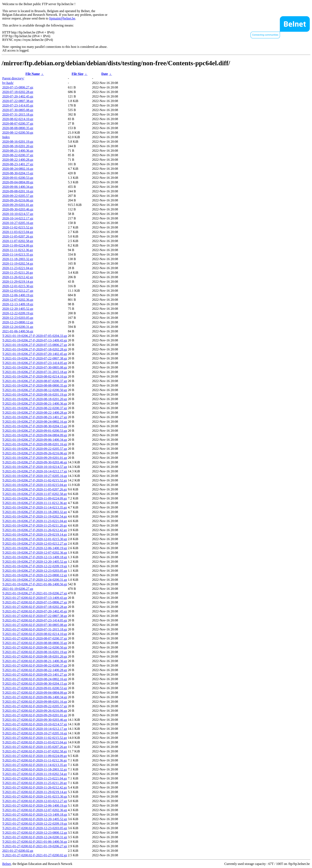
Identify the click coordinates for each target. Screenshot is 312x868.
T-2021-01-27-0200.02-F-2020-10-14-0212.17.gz (35, 729)
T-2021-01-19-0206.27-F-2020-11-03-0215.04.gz (35, 485)
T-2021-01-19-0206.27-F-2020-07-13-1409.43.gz (35, 340)
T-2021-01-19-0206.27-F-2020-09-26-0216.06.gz (35, 453)
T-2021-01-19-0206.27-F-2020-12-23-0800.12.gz (35, 575)
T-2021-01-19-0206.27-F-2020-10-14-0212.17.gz (35, 471)
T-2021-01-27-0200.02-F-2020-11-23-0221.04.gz (35, 778)
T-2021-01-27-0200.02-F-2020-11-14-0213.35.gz (35, 765)
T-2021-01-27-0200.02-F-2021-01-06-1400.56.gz (35, 842)
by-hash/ (8, 83)
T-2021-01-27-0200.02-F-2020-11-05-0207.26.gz (35, 747)
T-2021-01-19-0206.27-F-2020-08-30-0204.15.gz (35, 426)
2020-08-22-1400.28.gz (18, 160)
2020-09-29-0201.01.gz (18, 205)
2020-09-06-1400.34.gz (18, 187)
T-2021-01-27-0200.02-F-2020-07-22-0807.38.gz (35, 616)
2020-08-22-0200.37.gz (18, 155)
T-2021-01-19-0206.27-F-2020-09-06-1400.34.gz (35, 440)
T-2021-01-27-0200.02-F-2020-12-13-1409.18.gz (35, 815)
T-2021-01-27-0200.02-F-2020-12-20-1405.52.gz (35, 819)
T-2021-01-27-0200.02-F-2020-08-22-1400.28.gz (35, 670)
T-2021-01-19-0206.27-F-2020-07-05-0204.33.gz (35, 336)
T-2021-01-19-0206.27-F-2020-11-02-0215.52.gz (35, 480)
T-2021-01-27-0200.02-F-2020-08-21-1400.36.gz (35, 661)
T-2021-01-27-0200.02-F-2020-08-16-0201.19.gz (35, 652)
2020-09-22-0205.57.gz (18, 196)
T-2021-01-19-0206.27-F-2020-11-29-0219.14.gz (35, 534)
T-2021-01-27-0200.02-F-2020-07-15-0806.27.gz (35, 602)
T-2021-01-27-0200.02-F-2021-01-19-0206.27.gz (35, 846)
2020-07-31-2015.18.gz (18, 114)
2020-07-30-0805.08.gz (18, 110)
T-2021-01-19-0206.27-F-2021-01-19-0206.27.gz (35, 593)
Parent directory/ (13, 78)
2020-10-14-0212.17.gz (18, 218)
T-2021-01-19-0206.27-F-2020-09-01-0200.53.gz (35, 431)
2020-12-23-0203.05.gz (18, 318)
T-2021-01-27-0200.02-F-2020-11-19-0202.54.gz (35, 774)
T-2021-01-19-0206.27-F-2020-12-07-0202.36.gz (35, 553)
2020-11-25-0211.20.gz (18, 273)
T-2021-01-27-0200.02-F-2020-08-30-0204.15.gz (35, 684)
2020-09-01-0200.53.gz (18, 178)
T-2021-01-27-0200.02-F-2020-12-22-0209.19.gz (35, 824)
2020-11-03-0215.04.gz (18, 232)
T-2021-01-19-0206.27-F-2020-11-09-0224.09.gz (35, 498)
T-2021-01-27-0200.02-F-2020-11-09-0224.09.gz (35, 756)
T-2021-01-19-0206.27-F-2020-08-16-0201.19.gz (35, 394)
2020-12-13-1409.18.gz (18, 304)
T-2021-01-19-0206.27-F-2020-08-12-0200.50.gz (35, 390)
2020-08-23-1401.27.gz (18, 164)
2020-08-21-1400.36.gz (18, 151)
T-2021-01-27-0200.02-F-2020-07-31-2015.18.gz (35, 629)
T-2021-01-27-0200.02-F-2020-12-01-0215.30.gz (35, 796)
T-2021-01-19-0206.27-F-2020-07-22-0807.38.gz (35, 358)
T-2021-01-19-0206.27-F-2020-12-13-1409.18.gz (35, 557)
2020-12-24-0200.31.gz (18, 327)
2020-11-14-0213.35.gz (18, 254)
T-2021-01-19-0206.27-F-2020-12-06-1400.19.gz (35, 548)
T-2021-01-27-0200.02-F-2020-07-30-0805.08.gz (35, 625)
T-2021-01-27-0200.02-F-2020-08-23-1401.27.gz (35, 675)
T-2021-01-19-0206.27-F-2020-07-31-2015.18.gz (35, 372)
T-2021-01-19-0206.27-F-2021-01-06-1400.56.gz (35, 584)
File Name (33, 74)
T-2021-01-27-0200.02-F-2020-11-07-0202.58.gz (35, 751)
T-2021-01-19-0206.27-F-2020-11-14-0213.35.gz (35, 507)
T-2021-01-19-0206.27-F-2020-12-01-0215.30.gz (35, 539)
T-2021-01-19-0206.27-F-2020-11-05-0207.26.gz (35, 489)
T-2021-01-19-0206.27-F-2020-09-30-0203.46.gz (35, 462)
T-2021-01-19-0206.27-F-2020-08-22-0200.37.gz (35, 408)
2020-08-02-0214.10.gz (18, 119)
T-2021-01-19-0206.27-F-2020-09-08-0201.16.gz (35, 444)
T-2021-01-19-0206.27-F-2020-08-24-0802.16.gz (35, 422)
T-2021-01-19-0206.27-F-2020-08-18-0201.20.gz (35, 399)
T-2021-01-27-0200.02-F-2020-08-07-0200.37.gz (35, 638)
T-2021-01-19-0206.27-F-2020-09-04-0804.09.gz (35, 435)
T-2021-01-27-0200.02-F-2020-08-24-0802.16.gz (35, 679)
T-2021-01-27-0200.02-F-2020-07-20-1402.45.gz (35, 611)
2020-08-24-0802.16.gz (18, 169)
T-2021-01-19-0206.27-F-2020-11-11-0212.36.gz (35, 503)
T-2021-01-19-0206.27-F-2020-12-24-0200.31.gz (35, 580)
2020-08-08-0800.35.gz (18, 128)
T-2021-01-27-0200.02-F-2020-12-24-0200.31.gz (35, 837)
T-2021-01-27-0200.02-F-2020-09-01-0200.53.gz (35, 688)
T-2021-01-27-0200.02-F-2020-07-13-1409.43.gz (35, 598)
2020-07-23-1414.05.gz (18, 105)
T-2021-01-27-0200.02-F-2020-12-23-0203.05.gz (35, 828)
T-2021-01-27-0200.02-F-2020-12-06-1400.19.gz (35, 805)
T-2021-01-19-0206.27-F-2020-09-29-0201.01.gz (35, 458)
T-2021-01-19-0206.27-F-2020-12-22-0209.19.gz (35, 566)
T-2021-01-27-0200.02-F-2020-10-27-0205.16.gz (35, 733)
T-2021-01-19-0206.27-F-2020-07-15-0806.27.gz (35, 345)
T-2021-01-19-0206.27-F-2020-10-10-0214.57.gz (35, 467)
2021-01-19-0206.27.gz (18, 589)
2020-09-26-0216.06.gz (18, 200)
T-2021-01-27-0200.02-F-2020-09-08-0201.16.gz (35, 702)
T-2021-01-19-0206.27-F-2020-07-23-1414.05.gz (35, 363)
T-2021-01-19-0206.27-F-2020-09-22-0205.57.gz (35, 449)
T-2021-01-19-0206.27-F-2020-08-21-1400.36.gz (35, 404)
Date (105, 74)
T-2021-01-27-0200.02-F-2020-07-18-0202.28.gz (35, 607)
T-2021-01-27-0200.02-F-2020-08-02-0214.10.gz (35, 634)
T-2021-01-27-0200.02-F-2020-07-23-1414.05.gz (35, 620)
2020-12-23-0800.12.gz (18, 322)
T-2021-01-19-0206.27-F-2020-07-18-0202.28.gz (35, 349)
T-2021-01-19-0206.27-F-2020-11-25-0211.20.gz (35, 525)
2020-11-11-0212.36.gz (18, 250)
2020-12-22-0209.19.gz (18, 313)
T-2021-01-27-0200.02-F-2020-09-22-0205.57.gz (35, 706)
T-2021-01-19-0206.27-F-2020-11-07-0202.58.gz (35, 494)
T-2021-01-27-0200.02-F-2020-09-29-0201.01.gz (35, 715)
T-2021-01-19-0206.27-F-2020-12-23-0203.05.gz (35, 571)
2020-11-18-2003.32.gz (18, 259)
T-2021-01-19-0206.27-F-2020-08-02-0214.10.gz (35, 376)
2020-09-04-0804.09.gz (18, 182)
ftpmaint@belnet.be (62, 18)
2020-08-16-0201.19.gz (18, 142)
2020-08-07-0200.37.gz (18, 123)
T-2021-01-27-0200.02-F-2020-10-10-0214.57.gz (35, 724)
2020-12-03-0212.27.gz (18, 291)
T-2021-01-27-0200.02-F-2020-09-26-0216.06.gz (35, 711)
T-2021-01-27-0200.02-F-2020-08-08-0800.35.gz (35, 643)
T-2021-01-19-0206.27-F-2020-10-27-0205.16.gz (35, 476)
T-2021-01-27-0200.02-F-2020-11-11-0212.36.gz (35, 760)
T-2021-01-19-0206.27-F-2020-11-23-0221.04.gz (35, 521)
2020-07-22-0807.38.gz (18, 101)
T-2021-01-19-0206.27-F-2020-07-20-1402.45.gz (35, 354)
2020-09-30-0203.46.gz (18, 209)
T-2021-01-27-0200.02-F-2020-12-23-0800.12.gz (35, 833)
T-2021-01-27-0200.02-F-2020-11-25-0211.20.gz (35, 783)
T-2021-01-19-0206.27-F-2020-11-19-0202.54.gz (35, 516)
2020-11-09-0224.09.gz (18, 245)
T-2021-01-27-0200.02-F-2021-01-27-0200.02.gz (35, 855)
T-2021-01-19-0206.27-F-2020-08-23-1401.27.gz (35, 417)
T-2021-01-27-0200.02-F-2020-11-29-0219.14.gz (35, 792)
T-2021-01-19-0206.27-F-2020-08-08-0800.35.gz (35, 385)
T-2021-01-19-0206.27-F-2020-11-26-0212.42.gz (35, 530)
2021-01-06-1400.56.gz (18, 331)
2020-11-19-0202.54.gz (18, 263)
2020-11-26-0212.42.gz (18, 277)
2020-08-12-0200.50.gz (18, 133)
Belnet (7, 864)
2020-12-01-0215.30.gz (18, 286)
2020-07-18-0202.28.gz (18, 92)
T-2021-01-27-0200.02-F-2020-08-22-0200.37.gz (35, 665)
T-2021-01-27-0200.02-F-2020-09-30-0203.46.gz (35, 720)
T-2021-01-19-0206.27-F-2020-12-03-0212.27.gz (35, 544)
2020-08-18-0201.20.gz (18, 146)
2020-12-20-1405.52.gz (18, 309)
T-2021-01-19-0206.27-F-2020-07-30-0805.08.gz (35, 367)
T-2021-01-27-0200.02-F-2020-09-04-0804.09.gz (35, 693)
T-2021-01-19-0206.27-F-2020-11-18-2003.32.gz (35, 512)
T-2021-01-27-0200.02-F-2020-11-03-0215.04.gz (35, 742)
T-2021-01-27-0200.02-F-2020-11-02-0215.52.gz (35, 738)
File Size (77, 74)
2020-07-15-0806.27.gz (18, 87)
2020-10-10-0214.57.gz (18, 214)
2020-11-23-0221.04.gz (18, 268)
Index (6, 137)
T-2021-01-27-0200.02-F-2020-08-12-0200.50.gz (35, 647)
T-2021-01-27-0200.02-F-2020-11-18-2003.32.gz (35, 769)
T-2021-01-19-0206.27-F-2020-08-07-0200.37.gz (35, 381)
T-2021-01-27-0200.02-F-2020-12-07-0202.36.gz (35, 810)
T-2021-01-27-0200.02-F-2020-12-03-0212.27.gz (35, 801)
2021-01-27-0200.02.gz (18, 851)
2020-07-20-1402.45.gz (18, 96)
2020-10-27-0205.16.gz (18, 223)
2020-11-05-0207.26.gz (18, 236)
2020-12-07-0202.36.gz (18, 300)
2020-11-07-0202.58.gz (18, 241)
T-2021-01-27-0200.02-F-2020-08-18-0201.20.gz (35, 656)
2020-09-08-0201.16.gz (18, 191)
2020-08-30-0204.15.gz (18, 173)
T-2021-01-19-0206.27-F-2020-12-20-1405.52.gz (35, 562)
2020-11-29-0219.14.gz (18, 282)
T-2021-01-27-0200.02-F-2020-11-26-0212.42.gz (35, 787)
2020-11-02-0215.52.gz (18, 227)
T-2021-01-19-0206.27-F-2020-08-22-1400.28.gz (35, 413)
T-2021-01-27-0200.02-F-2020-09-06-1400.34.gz (35, 697)
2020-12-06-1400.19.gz (18, 295)
